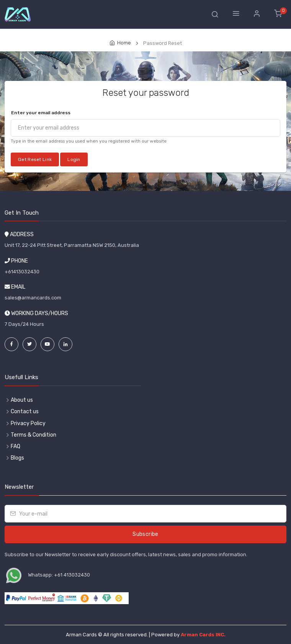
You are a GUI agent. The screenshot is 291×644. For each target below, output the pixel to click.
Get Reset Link (35, 159)
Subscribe (145, 534)
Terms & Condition (34, 435)
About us (22, 400)
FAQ (16, 446)
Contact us (25, 412)
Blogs (17, 458)
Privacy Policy (28, 423)
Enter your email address (41, 113)
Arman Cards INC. (203, 635)
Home (124, 43)
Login (74, 159)
